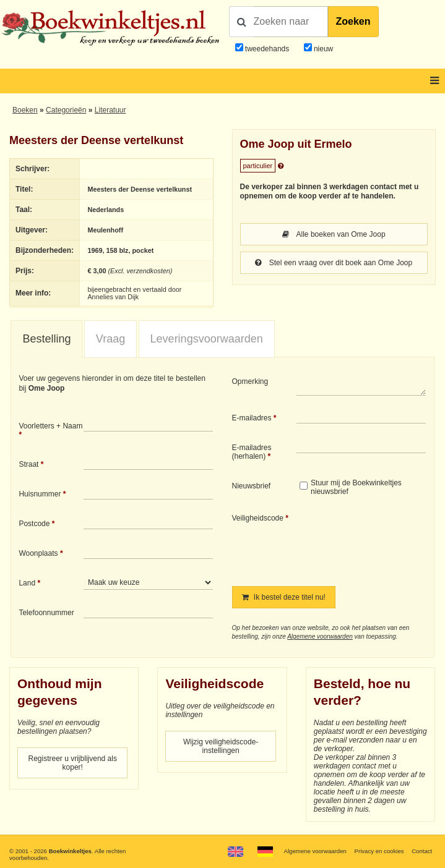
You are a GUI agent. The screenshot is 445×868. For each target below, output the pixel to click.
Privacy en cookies (379, 851)
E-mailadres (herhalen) (252, 452)
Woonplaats (38, 553)
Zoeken (353, 21)
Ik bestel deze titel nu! (284, 597)
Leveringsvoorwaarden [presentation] (207, 339)
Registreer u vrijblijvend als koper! (73, 763)
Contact (422, 851)
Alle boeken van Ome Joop (334, 234)
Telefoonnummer (46, 613)
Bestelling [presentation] (46, 339)
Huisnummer (40, 494)
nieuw (323, 49)
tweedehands (267, 49)
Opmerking (250, 381)
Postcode (34, 524)
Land (27, 583)
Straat (28, 464)
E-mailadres (252, 418)
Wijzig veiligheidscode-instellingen (221, 746)
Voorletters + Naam (50, 426)
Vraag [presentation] (110, 339)
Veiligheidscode (258, 518)
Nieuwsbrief (252, 486)
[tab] (46, 339)
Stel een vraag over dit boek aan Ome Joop (334, 263)
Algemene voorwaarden (320, 636)
